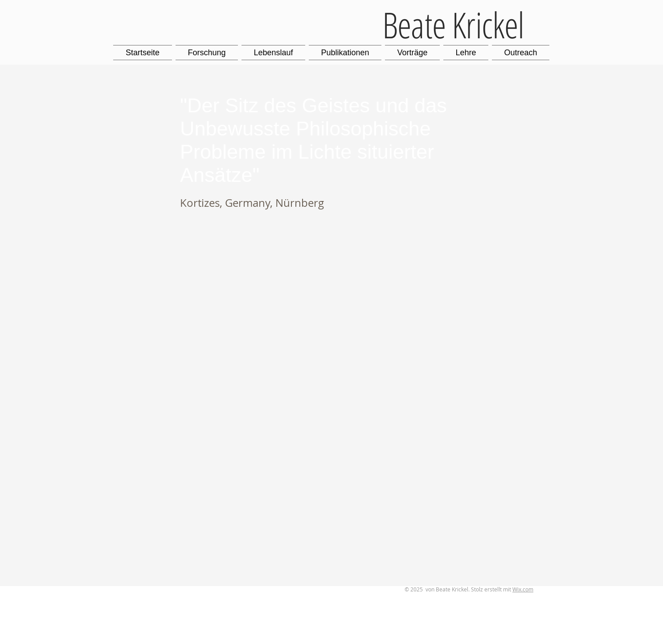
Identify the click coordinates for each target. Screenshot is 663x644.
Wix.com (523, 589)
